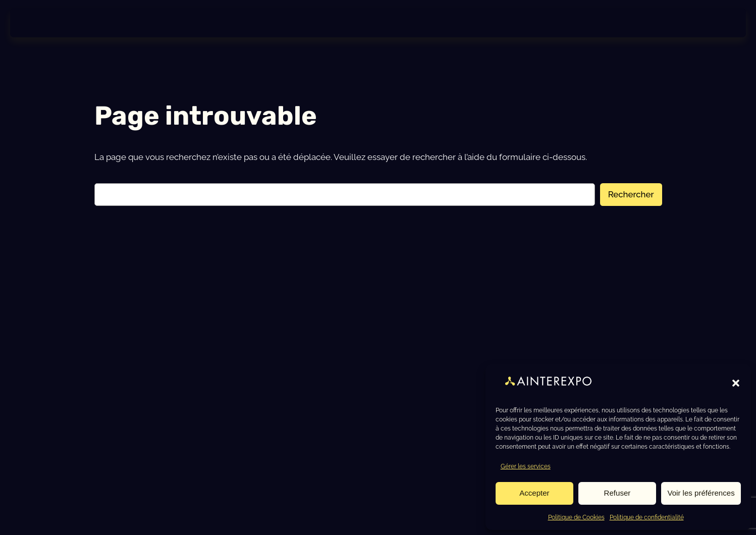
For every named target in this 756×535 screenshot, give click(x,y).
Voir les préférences (702, 492)
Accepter (535, 492)
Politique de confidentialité (647, 517)
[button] (736, 383)
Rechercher (631, 198)
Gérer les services (526, 466)
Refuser (618, 492)
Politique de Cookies (576, 517)
